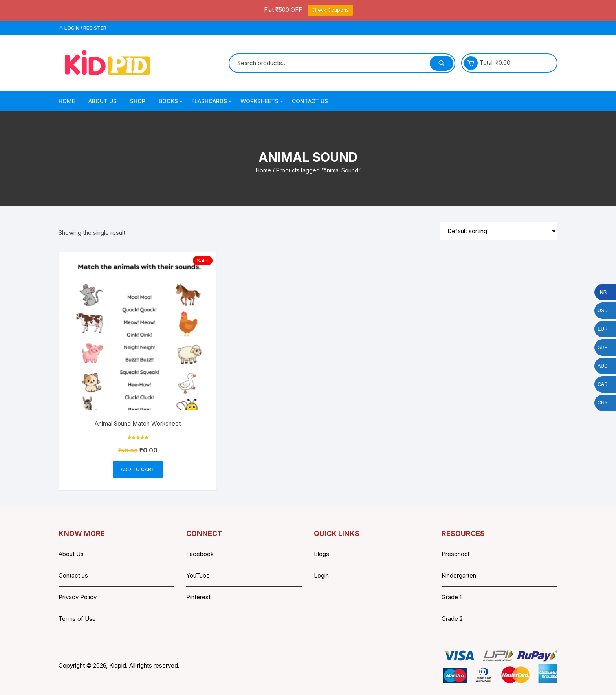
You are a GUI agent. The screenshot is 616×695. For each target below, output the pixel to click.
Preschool (455, 554)
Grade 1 (452, 597)
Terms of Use (77, 619)
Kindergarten (459, 575)
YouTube (198, 575)
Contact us (73, 575)
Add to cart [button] (138, 469)
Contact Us (310, 101)
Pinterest (198, 597)
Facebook (200, 554)
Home (67, 101)
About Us (103, 101)
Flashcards (212, 101)
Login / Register (82, 28)
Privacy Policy (78, 597)
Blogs (322, 554)
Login (321, 575)
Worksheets (262, 101)
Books (171, 101)
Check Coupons (330, 10)
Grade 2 (452, 619)
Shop (138, 101)
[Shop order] (499, 231)
